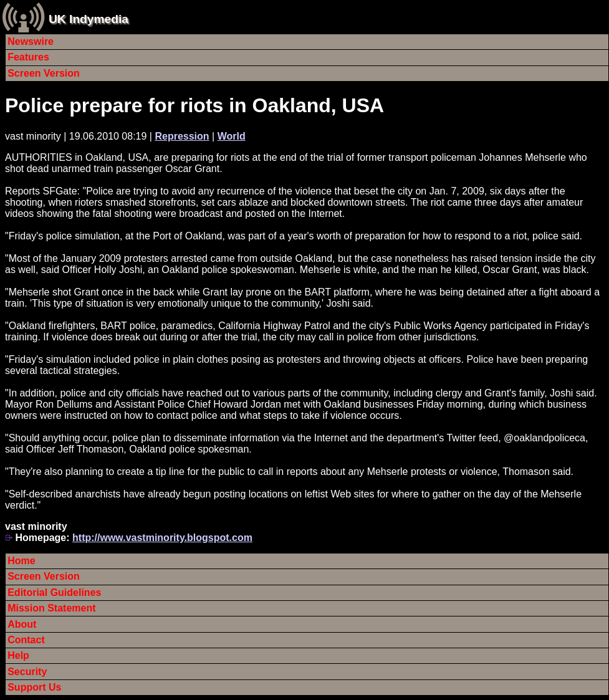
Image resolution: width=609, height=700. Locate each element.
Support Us (34, 687)
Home (21, 561)
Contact (26, 640)
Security (27, 672)
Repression (182, 136)
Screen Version (44, 73)
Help (18, 655)
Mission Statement (51, 608)
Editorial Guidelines (54, 592)
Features (28, 57)
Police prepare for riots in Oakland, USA (194, 105)
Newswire (31, 41)
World (232, 136)
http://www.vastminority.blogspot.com (162, 538)
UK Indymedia (89, 19)
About (22, 624)
